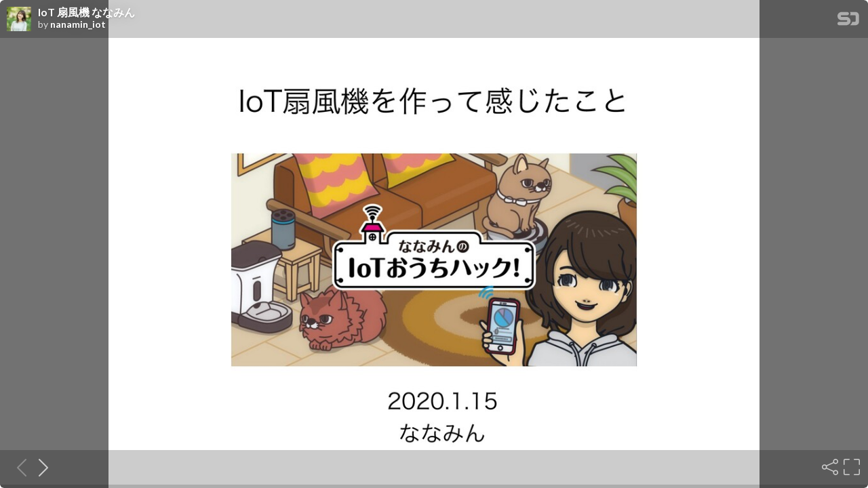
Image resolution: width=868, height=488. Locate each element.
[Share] (829, 467)
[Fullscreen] (850, 467)
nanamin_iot (78, 24)
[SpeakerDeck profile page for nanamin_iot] (19, 20)
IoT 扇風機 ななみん (86, 12)
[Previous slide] (18, 467)
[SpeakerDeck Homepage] (848, 21)
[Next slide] (39, 467)
